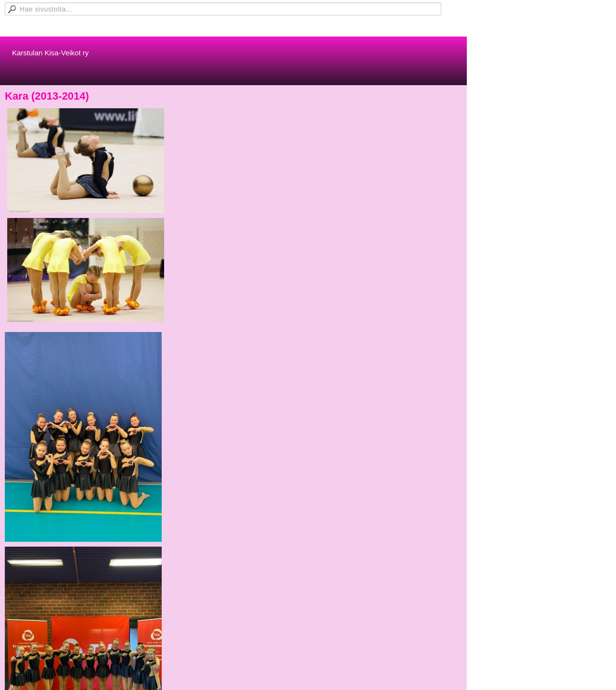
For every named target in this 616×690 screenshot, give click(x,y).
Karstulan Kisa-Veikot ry (50, 53)
